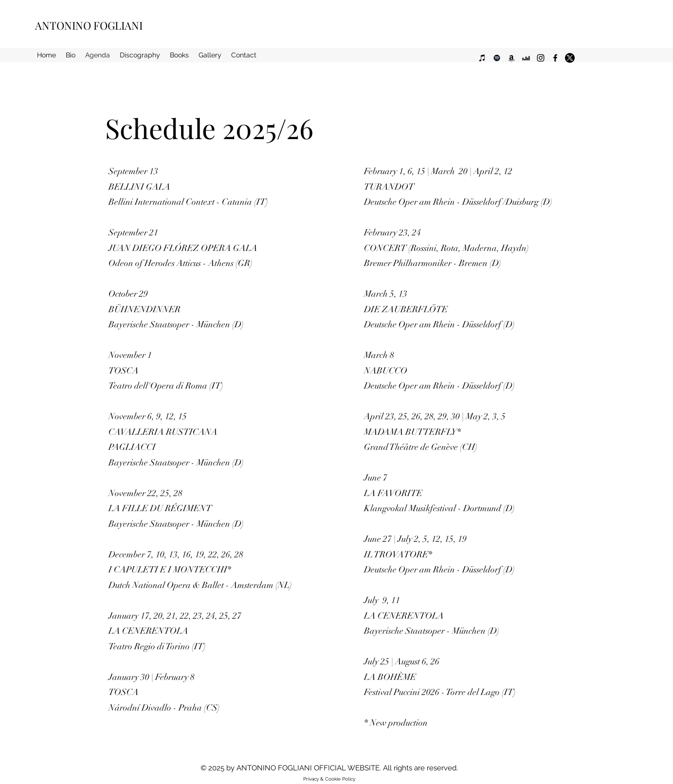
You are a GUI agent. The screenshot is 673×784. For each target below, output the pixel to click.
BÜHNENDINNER (146, 309)
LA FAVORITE (393, 493)
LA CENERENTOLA (148, 631)
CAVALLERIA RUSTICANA (163, 432)
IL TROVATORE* (398, 554)
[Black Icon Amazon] (511, 58)
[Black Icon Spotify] (497, 58)
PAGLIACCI (132, 447)
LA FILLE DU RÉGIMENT (160, 508)
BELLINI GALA (139, 187)
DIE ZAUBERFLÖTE (406, 309)
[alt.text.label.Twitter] (570, 58)
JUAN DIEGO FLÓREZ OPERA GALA (183, 248)
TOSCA (124, 371)
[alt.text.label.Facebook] (555, 58)
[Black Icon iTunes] (482, 58)
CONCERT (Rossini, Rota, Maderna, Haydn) (446, 248)
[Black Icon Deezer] (526, 58)
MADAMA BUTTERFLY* (412, 432)
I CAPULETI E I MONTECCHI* (170, 570)
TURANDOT (389, 187)
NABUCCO (386, 371)
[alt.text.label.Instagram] (541, 58)
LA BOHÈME (390, 677)
